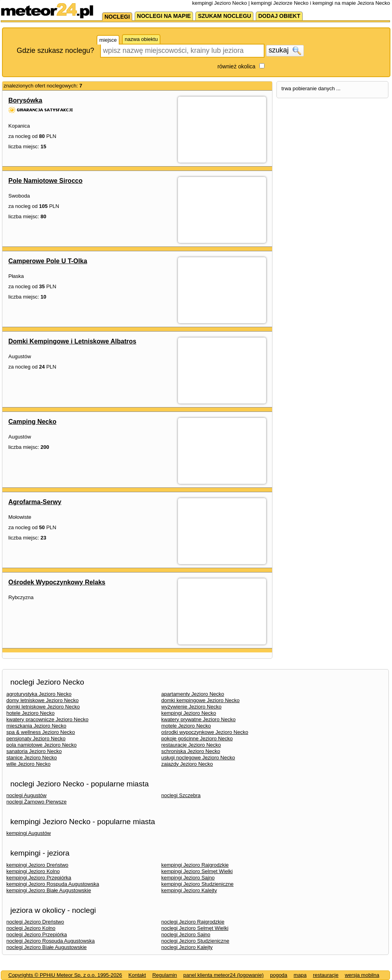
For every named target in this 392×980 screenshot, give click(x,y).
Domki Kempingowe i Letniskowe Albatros (72, 341)
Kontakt (137, 975)
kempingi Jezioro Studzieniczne (197, 884)
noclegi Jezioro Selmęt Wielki (195, 928)
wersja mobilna (362, 975)
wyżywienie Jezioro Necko (191, 707)
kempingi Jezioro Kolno (33, 871)
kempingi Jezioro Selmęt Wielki (197, 871)
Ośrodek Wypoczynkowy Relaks (57, 582)
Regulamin (164, 975)
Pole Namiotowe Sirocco (45, 181)
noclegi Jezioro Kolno (31, 928)
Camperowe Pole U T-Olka (48, 261)
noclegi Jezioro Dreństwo (35, 922)
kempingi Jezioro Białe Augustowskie (49, 890)
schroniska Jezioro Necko (191, 751)
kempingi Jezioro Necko (189, 713)
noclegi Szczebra (181, 795)
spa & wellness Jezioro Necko (41, 732)
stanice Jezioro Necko (32, 758)
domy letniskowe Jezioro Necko (42, 700)
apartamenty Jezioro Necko (193, 694)
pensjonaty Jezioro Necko (36, 738)
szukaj (285, 50)
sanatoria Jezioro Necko (34, 751)
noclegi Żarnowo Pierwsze (37, 802)
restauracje (326, 975)
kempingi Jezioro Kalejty (189, 890)
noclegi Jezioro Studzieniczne (195, 941)
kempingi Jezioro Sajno (188, 878)
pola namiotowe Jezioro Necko (42, 745)
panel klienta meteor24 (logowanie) (224, 975)
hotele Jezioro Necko (30, 713)
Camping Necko (32, 422)
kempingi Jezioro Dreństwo (37, 865)
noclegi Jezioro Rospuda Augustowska (51, 941)
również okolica (236, 66)
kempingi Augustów (29, 833)
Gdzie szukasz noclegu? (55, 50)
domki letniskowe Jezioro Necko (43, 707)
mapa (300, 975)
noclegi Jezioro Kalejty (187, 947)
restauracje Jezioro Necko (191, 745)
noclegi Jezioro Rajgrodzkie (193, 922)
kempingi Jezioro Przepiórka (39, 878)
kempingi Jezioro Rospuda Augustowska (53, 884)
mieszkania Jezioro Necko (36, 726)
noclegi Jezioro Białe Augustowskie (46, 947)
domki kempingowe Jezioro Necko (200, 700)
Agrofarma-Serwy (35, 502)
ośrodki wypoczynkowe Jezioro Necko (205, 732)
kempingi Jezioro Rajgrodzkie (195, 865)
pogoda (279, 975)
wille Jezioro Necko (28, 764)
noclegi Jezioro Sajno (186, 934)
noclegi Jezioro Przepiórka (37, 934)
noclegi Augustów (26, 795)
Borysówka (25, 100)
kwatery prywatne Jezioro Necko (198, 719)
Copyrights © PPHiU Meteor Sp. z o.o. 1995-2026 (65, 975)
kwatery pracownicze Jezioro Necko (47, 719)
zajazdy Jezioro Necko (187, 764)
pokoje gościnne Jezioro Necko (197, 738)
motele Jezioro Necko (186, 726)
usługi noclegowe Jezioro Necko (198, 758)
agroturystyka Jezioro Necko (39, 694)
